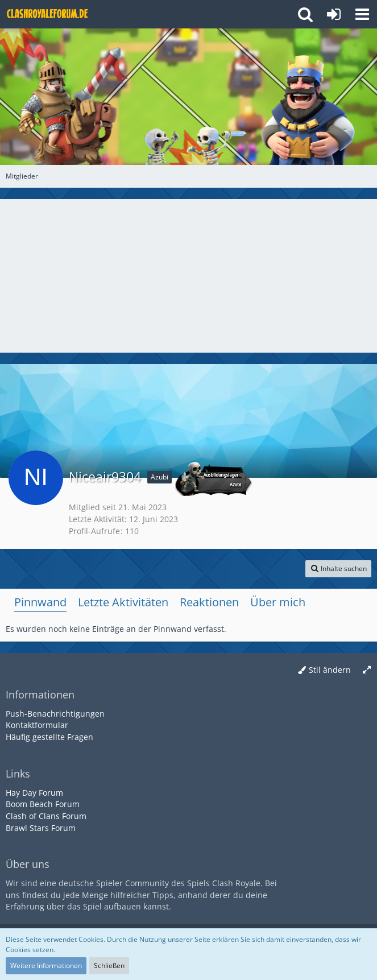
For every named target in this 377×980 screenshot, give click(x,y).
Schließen (109, 965)
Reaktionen (209, 602)
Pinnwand (40, 602)
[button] (362, 14)
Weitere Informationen (46, 965)
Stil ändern (330, 670)
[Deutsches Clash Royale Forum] (48, 14)
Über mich (278, 602)
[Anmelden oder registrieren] (334, 14)
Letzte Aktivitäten (123, 602)
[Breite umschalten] (367, 670)
